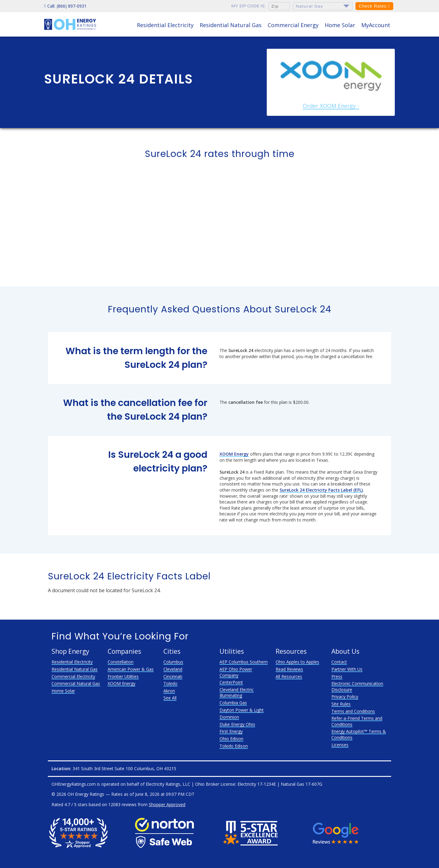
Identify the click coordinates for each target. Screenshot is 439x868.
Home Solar (340, 25)
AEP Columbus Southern (244, 662)
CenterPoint (231, 682)
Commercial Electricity (73, 676)
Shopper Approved (167, 804)
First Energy (231, 731)
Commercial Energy (293, 25)
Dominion (229, 717)
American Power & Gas (131, 669)
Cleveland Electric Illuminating (237, 693)
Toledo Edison (234, 746)
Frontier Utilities (123, 676)
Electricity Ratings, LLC (168, 784)
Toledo (170, 683)
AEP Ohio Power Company (236, 672)
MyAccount (376, 25)
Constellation (121, 662)
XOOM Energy (121, 683)
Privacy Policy (345, 697)
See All (170, 698)
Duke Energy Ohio (237, 724)
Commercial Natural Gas (76, 683)
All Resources (289, 676)
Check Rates (374, 6)
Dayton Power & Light (242, 710)
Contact (339, 662)
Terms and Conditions (353, 711)
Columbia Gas (233, 703)
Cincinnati (173, 676)
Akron (169, 691)
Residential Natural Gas (231, 25)
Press (337, 676)
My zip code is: (248, 6)
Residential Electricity (165, 25)
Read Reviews (289, 669)
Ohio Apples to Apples (297, 662)
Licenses (340, 745)
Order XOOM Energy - (331, 106)
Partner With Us (347, 669)
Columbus (173, 662)
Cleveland (173, 669)
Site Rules (341, 704)
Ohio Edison (231, 739)
